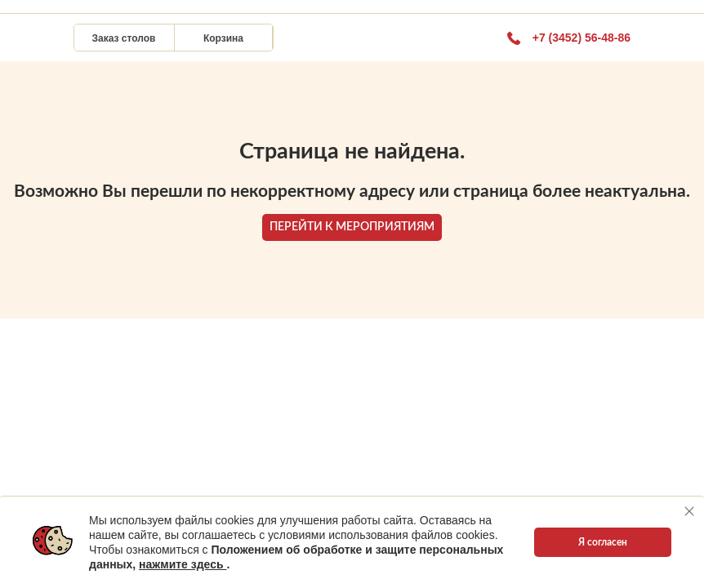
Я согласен (603, 542)
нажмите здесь (183, 564)
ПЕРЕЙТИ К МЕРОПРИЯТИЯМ (352, 227)
